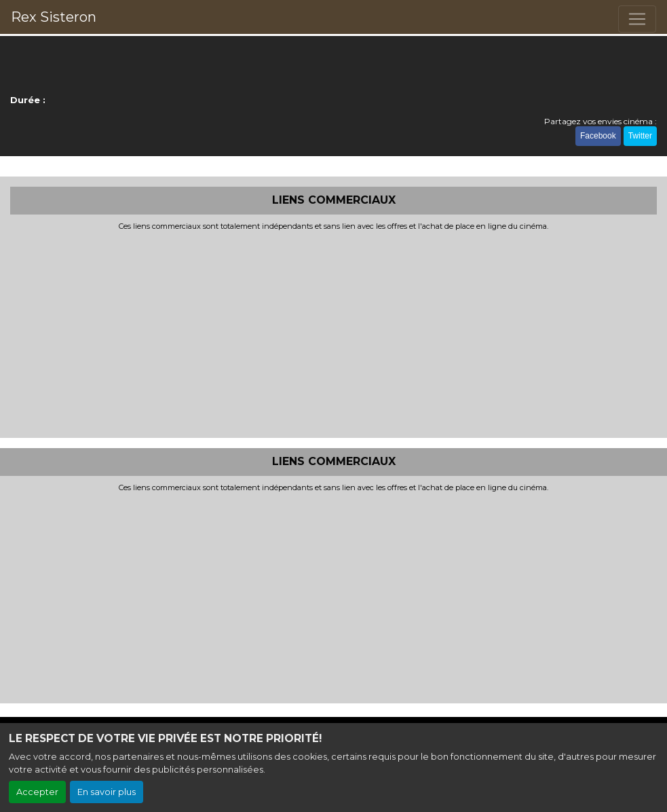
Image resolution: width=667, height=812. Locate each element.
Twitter (640, 136)
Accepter (37, 792)
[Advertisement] (333, 333)
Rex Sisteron (54, 17)
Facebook (598, 136)
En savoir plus (107, 792)
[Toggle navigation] (637, 19)
